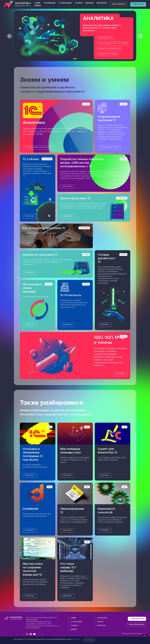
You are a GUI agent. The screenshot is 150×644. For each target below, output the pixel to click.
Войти (38, 6)
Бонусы (89, 3)
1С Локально (65, 3)
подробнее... (30, 216)
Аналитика (23, 4)
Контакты (102, 3)
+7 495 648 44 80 (138, 4)
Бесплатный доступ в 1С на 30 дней (113, 43)
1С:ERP (37, 3)
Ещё (50, 427)
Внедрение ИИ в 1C (106, 38)
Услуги (79, 3)
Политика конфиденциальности (134, 633)
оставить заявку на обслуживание (39, 147)
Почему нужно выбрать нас (110, 49)
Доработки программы (108, 54)
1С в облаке (50, 3)
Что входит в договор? (109, 147)
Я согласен (89, 640)
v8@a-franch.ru (119, 4)
